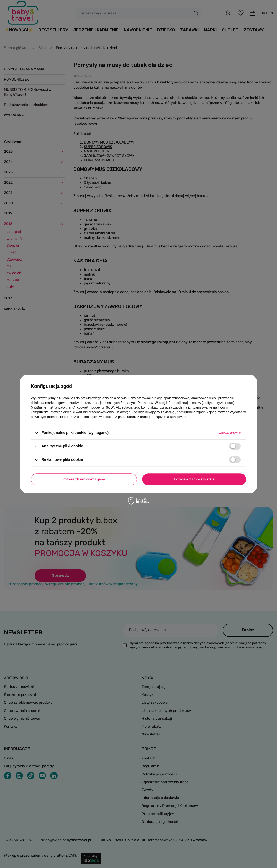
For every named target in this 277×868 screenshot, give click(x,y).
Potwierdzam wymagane (84, 479)
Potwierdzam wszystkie (194, 479)
